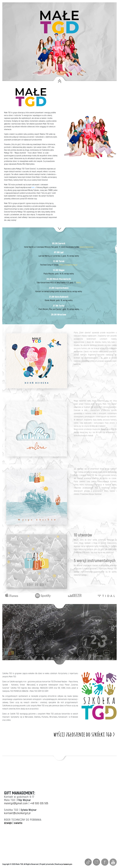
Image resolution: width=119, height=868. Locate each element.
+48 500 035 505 (39, 803)
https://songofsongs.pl (68, 265)
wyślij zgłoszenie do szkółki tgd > (84, 734)
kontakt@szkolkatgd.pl (17, 813)
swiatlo (18, 823)
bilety (79, 283)
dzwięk (8, 823)
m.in (33, 187)
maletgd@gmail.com (16, 803)
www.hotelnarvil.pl (86, 247)
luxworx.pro (68, 864)
